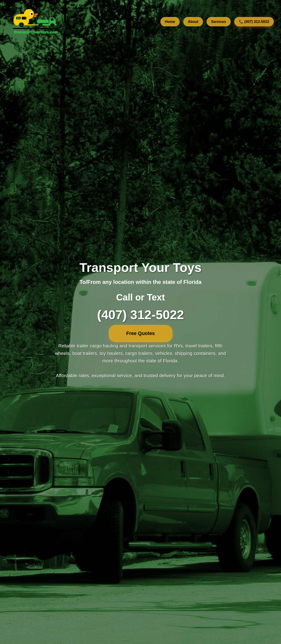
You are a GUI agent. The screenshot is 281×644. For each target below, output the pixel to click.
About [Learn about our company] (193, 22)
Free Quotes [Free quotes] (141, 333)
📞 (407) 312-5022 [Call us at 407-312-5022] (254, 22)
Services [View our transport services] (219, 22)
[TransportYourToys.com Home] (35, 22)
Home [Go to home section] (170, 22)
